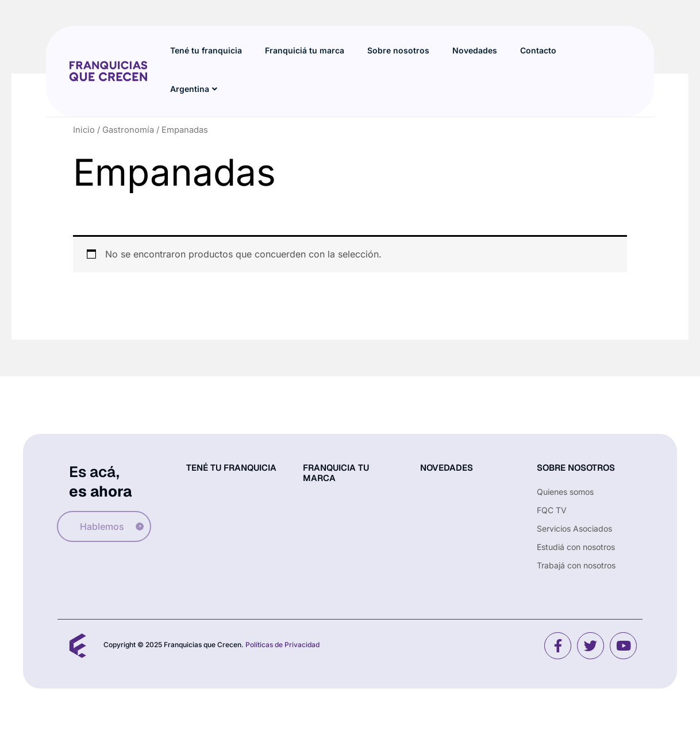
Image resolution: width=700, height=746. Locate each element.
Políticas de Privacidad (282, 645)
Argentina (194, 89)
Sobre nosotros (398, 50)
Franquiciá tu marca (305, 50)
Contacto (538, 50)
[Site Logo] (108, 70)
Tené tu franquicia (206, 50)
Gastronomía (128, 130)
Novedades (475, 50)
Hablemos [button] (105, 526)
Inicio (84, 130)
